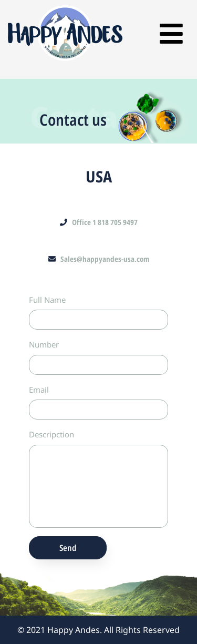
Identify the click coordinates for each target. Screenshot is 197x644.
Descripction (51, 434)
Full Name (47, 300)
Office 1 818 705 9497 (99, 222)
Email (39, 390)
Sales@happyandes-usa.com (99, 259)
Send (68, 548)
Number (44, 344)
